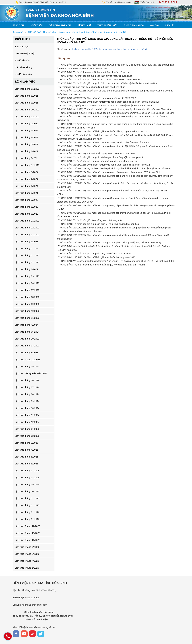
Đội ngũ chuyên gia (60, 25)
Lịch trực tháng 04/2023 (27, 346)
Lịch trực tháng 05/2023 (27, 366)
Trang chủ (19, 25)
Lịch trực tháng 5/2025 (27, 457)
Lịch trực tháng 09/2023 (27, 304)
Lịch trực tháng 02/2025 (27, 436)
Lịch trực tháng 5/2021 (27, 193)
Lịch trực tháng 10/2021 (27, 110)
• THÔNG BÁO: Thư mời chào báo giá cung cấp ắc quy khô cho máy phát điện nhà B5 (101, 265)
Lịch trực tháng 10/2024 (27, 408)
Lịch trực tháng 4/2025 (27, 450)
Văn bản (155, 25)
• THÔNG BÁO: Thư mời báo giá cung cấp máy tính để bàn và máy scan (94, 254)
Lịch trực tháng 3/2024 (27, 186)
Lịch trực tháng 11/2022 (27, 248)
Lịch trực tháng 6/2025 (27, 464)
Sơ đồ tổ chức (22, 60)
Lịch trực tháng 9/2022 (27, 214)
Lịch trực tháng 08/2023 (27, 297)
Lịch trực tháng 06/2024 (27, 380)
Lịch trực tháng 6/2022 (27, 151)
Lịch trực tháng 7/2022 (27, 200)
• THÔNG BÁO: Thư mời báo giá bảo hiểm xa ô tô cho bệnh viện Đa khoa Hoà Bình (100, 80)
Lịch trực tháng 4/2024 (27, 325)
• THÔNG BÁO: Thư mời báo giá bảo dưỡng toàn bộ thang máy (89, 220)
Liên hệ (169, 25)
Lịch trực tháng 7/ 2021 (27, 158)
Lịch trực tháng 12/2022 (27, 255)
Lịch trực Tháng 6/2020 (27, 568)
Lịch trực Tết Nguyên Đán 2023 (31, 373)
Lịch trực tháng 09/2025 (27, 484)
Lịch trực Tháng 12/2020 (28, 526)
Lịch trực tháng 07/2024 (27, 387)
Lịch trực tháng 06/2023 (27, 283)
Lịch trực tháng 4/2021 (27, 353)
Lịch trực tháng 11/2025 (27, 498)
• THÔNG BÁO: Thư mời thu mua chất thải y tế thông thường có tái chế (93, 72)
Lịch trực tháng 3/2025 (27, 443)
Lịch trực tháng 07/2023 (27, 290)
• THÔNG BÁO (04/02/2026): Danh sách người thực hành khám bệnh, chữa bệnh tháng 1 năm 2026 (108, 102)
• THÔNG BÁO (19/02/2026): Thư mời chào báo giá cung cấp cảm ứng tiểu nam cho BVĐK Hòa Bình (109, 172)
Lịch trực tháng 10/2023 (27, 311)
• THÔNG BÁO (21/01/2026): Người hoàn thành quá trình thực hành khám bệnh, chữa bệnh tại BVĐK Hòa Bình (114, 168)
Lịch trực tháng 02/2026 (27, 519)
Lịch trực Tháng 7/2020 (27, 561)
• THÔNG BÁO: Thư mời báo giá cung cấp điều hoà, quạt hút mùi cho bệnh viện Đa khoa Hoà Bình (107, 83)
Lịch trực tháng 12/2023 (27, 165)
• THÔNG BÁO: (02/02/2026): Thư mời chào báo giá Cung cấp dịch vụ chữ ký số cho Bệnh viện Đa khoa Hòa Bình (116, 113)
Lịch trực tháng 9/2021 (27, 103)
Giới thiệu (37, 25)
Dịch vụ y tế (84, 25)
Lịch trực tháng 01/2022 (27, 235)
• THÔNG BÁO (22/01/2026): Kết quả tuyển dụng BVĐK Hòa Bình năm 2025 (96, 154)
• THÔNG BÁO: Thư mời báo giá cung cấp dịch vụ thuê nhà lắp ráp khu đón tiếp (98, 224)
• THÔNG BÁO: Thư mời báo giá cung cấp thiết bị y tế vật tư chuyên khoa (95, 76)
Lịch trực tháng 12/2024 (27, 422)
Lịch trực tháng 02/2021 (27, 117)
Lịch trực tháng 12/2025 (27, 505)
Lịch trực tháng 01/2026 (27, 512)
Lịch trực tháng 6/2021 (27, 269)
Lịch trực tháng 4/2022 (27, 137)
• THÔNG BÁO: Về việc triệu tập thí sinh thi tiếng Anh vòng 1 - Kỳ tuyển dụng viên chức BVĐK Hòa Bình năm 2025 (116, 261)
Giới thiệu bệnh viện (25, 53)
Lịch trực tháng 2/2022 (27, 123)
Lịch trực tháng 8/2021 (27, 96)
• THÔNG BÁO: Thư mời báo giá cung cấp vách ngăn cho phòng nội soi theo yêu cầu (100, 157)
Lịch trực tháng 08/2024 (27, 394)
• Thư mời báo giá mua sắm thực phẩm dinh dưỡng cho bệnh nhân (91, 87)
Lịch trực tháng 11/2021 (27, 221)
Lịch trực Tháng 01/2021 (28, 359)
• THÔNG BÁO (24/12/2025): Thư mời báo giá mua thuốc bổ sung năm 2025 (96, 257)
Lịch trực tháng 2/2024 (27, 179)
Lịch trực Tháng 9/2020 (27, 547)
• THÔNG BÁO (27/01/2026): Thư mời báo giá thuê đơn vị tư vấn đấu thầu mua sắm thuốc (103, 142)
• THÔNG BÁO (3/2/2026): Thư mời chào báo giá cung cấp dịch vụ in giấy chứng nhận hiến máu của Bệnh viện (114, 109)
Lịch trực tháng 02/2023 (27, 262)
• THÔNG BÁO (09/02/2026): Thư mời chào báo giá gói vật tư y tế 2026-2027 (96, 98)
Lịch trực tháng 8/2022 (27, 207)
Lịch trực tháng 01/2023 (27, 89)
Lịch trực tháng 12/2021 (27, 228)
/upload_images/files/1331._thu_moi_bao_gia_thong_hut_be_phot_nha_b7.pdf (110, 49)
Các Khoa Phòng (24, 67)
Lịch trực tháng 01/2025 (27, 429)
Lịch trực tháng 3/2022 (27, 130)
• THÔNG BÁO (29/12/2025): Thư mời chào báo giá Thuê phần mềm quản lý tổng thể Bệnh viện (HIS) (109, 242)
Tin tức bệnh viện (107, 25)
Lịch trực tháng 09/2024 (27, 401)
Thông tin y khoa (134, 25)
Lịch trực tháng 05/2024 (27, 332)
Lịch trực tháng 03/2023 (27, 276)
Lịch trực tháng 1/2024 (27, 172)
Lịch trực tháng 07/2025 (27, 471)
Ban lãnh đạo (22, 47)
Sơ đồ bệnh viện (23, 74)
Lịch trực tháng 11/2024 (27, 415)
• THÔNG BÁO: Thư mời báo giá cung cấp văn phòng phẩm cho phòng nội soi (97, 161)
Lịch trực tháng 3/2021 (27, 241)
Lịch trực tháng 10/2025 (27, 491)
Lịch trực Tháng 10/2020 (28, 540)
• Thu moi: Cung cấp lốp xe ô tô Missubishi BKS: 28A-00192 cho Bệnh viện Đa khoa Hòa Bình (105, 105)
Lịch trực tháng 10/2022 (27, 339)
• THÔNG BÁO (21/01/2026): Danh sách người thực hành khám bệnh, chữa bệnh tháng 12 (103, 165)
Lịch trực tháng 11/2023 (27, 318)
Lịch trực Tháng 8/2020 (27, 554)
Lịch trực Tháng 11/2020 (28, 533)
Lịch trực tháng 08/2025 (27, 477)
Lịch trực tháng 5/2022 (27, 144)
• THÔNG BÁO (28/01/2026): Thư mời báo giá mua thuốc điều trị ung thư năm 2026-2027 (103, 131)
